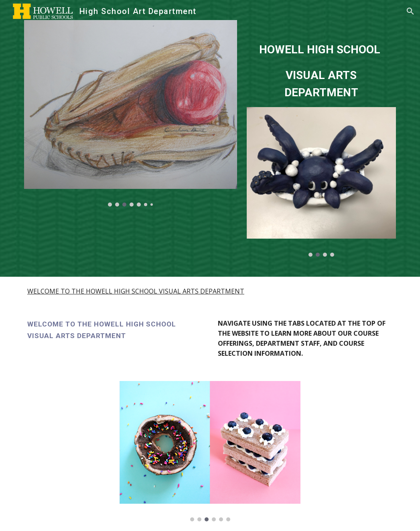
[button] (410, 11)
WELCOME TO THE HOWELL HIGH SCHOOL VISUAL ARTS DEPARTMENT (136, 291)
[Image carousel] (131, 113)
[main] (322, 64)
